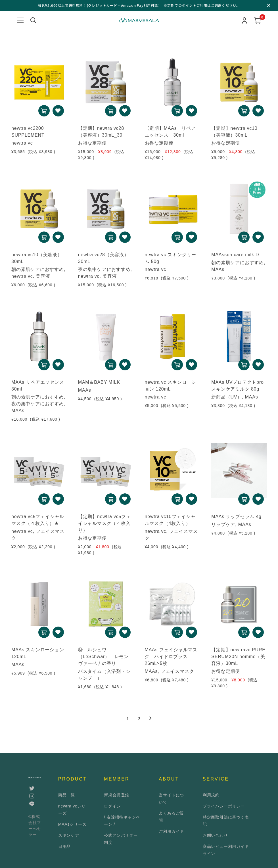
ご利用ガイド (171, 831)
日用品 (64, 846)
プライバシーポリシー (224, 806)
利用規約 (211, 795)
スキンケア (69, 835)
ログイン (112, 806)
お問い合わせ (215, 835)
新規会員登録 (117, 795)
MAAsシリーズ (72, 824)
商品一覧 (67, 795)
